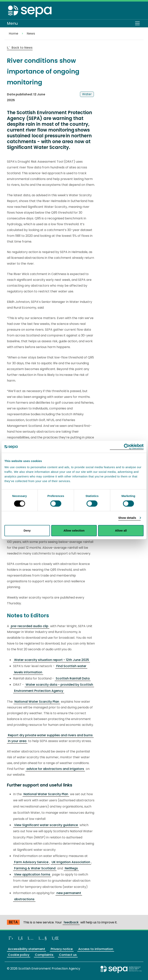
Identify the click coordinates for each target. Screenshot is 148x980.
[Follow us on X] (11, 938)
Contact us (68, 955)
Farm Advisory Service (31, 862)
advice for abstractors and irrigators (55, 769)
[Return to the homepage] (30, 11)
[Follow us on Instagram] (31, 938)
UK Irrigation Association (71, 862)
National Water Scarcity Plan (37, 702)
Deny (27, 530)
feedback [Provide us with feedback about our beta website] (71, 922)
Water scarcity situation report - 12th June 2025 (52, 660)
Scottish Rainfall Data (73, 678)
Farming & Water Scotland (35, 868)
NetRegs (71, 868)
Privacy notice (62, 949)
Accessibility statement (26, 949)
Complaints (44, 955)
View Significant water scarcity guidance (46, 825)
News (31, 34)
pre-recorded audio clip (30, 626)
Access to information (96, 949)
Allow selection (74, 530)
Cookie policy (19, 955)
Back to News (20, 48)
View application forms (32, 874)
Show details (127, 518)
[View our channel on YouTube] (43, 938)
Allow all (121, 530)
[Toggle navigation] (137, 23)
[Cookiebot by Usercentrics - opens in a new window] (127, 447)
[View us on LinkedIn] (55, 938)
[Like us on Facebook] (20, 938)
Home (13, 34)
